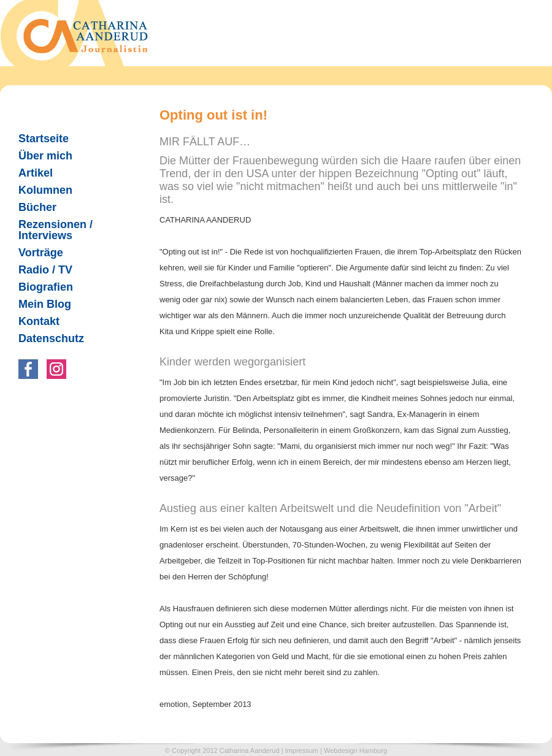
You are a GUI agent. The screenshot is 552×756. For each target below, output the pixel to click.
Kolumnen (40, 190)
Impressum (302, 750)
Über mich (45, 156)
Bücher (33, 207)
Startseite (44, 139)
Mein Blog (45, 304)
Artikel (31, 173)
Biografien (46, 287)
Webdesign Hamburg (355, 750)
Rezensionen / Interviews (51, 230)
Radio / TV (40, 270)
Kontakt (39, 321)
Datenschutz (51, 338)
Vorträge (41, 253)
